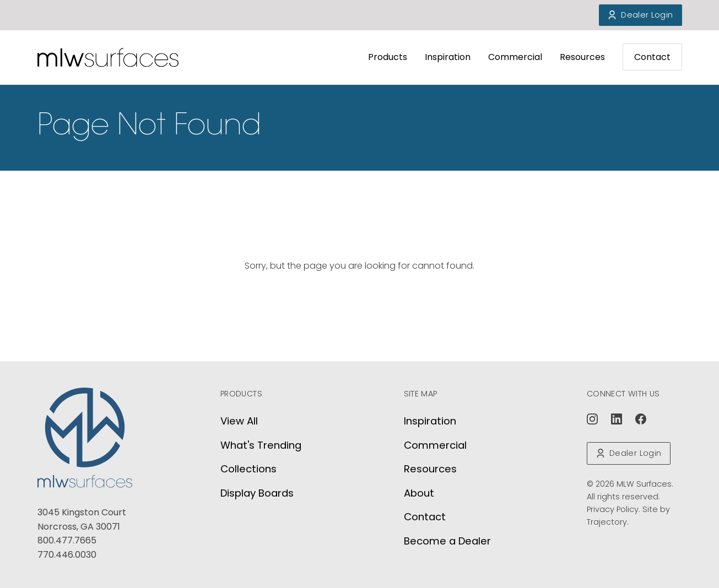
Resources (582, 57)
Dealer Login (640, 15)
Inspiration (448, 57)
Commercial (515, 57)
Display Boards (257, 493)
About (419, 493)
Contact (652, 57)
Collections (248, 469)
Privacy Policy (613, 509)
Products (388, 57)
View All (239, 421)
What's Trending (261, 445)
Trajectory (607, 522)
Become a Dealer (447, 541)
